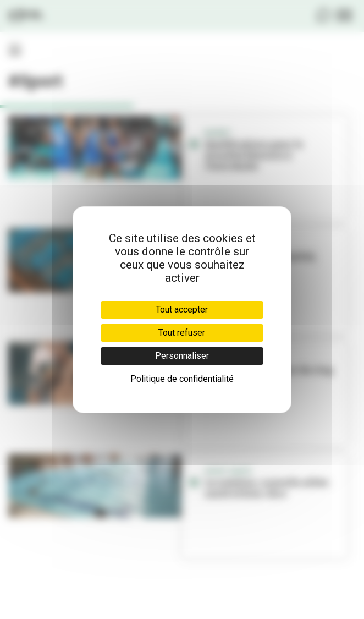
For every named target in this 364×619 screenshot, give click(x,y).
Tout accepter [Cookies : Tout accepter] (182, 309)
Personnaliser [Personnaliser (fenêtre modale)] (182, 356)
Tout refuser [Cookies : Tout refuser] (182, 333)
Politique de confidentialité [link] (182, 379)
